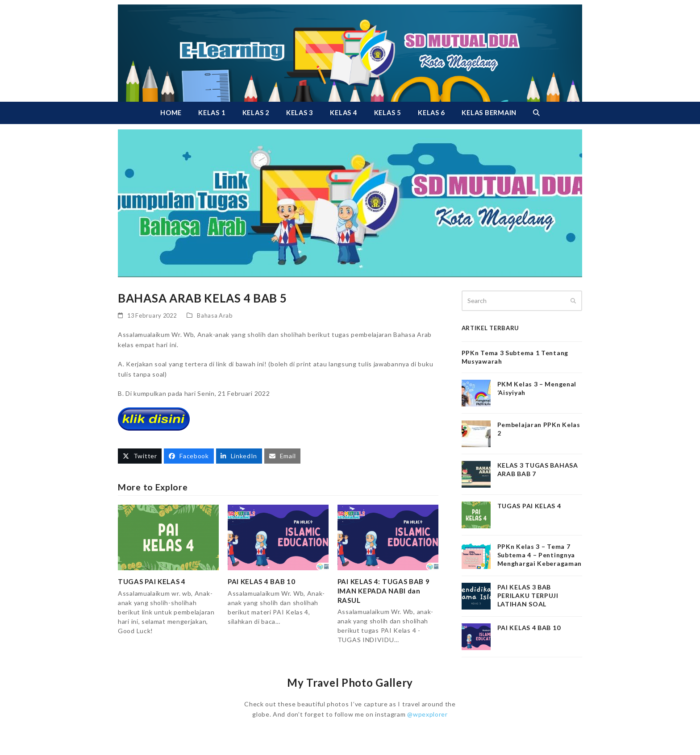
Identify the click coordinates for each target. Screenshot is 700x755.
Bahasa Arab (215, 315)
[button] (536, 113)
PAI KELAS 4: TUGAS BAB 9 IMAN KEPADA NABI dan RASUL (384, 591)
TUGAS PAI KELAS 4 (152, 581)
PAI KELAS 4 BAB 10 (262, 581)
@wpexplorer (427, 714)
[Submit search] (573, 301)
